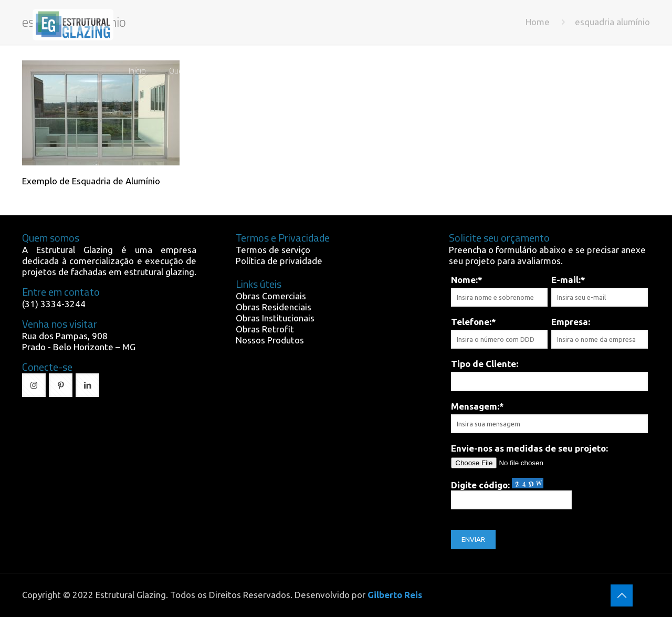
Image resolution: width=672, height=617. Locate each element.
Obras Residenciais (274, 307)
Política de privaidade (279, 261)
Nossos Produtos (270, 340)
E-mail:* (568, 280)
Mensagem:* (477, 406)
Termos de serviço (273, 250)
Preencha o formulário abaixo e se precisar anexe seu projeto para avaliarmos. (547, 255)
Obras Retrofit (265, 329)
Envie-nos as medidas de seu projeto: (529, 448)
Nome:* (467, 280)
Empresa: (571, 322)
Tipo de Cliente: (485, 364)
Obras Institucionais (275, 318)
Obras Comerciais (271, 296)
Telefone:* (474, 322)
